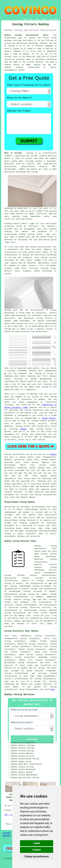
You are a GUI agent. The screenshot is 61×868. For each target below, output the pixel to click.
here (53, 689)
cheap (53, 376)
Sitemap (7, 833)
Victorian (42, 214)
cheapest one (25, 374)
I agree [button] (37, 843)
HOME (25, 19)
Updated (7, 836)
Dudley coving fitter (31, 234)
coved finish (47, 237)
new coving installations (38, 247)
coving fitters (12, 487)
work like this (15, 326)
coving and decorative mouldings (21, 43)
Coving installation (15, 454)
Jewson (23, 429)
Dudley (54, 454)
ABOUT (37, 19)
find (14, 636)
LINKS (31, 19)
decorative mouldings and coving (21, 172)
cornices (34, 268)
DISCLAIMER (53, 19)
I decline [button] (37, 850)
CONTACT (44, 19)
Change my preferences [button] (37, 856)
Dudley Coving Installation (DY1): (27, 35)
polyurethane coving (15, 594)
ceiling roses (48, 268)
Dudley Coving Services (19, 694)
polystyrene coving (17, 578)
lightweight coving (29, 586)
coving (11, 46)
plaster (43, 167)
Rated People (49, 418)
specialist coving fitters (38, 318)
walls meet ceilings (23, 161)
